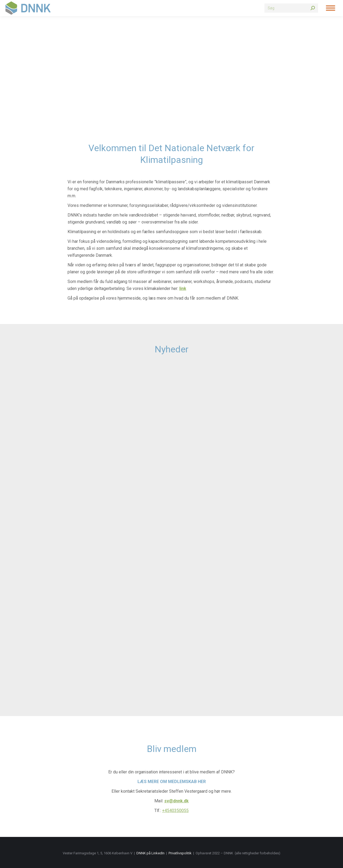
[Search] (291, 8)
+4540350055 (175, 811)
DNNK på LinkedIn (150, 853)
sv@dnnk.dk (176, 801)
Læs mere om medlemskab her (172, 782)
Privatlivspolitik (180, 853)
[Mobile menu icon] (331, 8)
